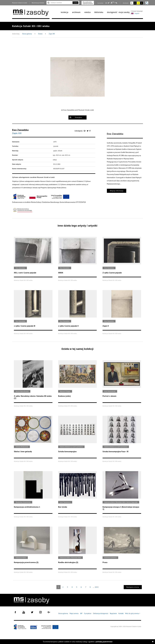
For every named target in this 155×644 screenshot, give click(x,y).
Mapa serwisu (74, 613)
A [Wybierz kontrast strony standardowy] (132, 3)
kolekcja (65, 12)
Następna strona (133, 587)
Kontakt (121, 613)
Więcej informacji (117, 191)
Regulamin (113, 613)
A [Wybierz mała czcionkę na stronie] (106, 3)
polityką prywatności (104, 642)
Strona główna (27, 34)
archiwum (76, 12)
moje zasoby (124, 12)
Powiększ (79, 117)
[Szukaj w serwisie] (59, 3)
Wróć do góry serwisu (133, 614)
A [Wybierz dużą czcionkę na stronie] (112, 3)
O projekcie (88, 613)
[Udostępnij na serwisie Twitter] (88, 131)
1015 (97, 587)
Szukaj (75, 3)
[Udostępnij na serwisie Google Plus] (85, 131)
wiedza (87, 12)
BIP (81, 613)
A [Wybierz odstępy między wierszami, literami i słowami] (117, 3)
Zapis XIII (52, 34)
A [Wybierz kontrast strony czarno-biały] (135, 3)
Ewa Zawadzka (20, 130)
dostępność (112, 12)
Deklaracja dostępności (101, 613)
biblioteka (99, 12)
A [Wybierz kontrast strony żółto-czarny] (138, 3)
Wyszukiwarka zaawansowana (88, 3)
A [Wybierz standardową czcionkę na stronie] (109, 3)
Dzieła (40, 34)
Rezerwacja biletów (38, 3)
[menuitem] (66, 12)
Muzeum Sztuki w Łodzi (20, 3)
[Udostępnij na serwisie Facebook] (90, 131)
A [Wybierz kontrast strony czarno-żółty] (142, 3)
